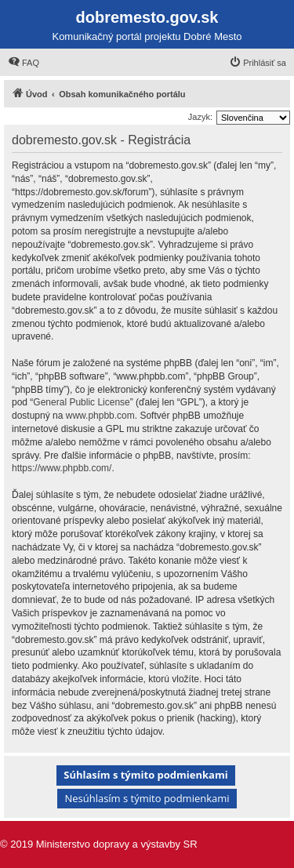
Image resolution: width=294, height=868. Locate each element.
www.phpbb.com (100, 416)
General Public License (81, 402)
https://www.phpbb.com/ (62, 468)
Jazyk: (200, 117)
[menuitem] (24, 63)
